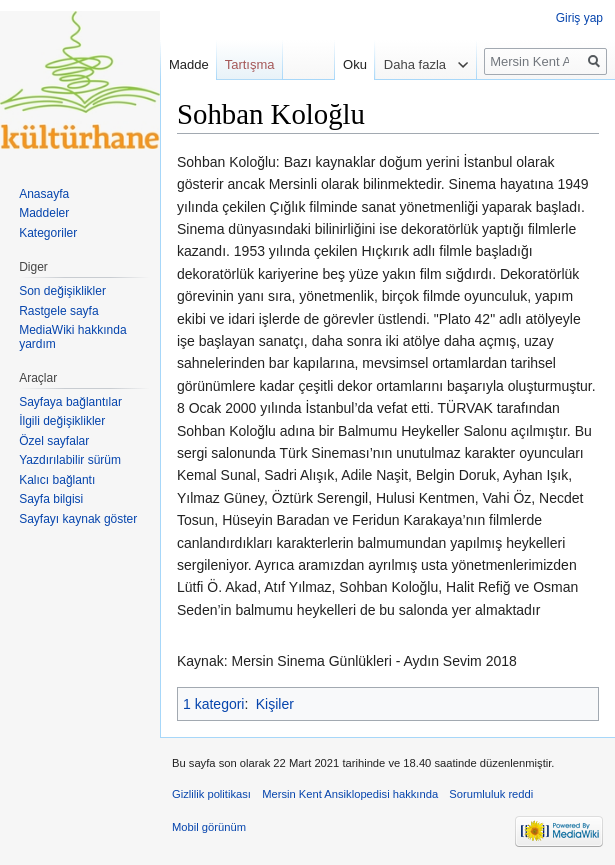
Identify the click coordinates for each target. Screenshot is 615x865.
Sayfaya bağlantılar (70, 402)
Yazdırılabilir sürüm (70, 460)
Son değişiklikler (62, 291)
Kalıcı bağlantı (57, 480)
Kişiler (275, 704)
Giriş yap (579, 18)
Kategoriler (48, 233)
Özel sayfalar (54, 441)
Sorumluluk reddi (491, 794)
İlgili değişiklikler (62, 421)
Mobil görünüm (209, 827)
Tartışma (250, 64)
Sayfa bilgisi (51, 499)
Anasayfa (44, 194)
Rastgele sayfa (58, 311)
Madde (189, 64)
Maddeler (44, 213)
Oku (346, 64)
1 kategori (213, 704)
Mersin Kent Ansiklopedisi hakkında (350, 794)
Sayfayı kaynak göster (78, 519)
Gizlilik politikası (211, 794)
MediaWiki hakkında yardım (72, 337)
